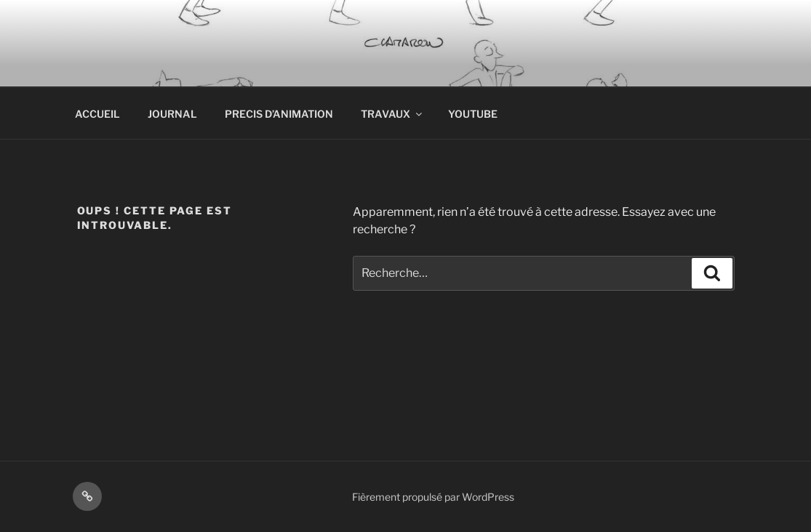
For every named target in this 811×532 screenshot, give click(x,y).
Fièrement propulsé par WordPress (433, 497)
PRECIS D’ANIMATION (279, 114)
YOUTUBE (473, 114)
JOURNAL (172, 114)
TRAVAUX (392, 114)
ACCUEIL (97, 114)
